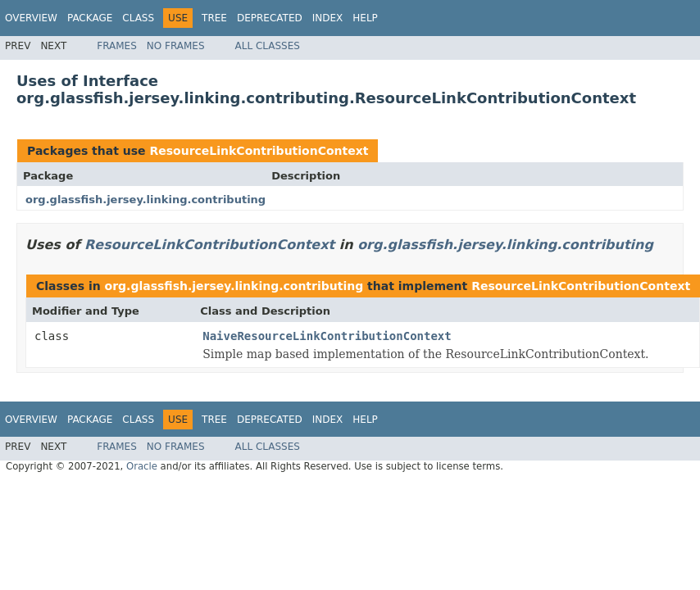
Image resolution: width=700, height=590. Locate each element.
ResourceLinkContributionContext (259, 151)
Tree (214, 18)
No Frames (176, 46)
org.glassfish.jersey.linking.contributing (145, 200)
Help (365, 18)
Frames (117, 46)
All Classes (268, 46)
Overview (31, 18)
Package (90, 18)
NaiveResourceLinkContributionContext (327, 336)
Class (138, 18)
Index (328, 18)
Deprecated (270, 18)
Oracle (142, 466)
